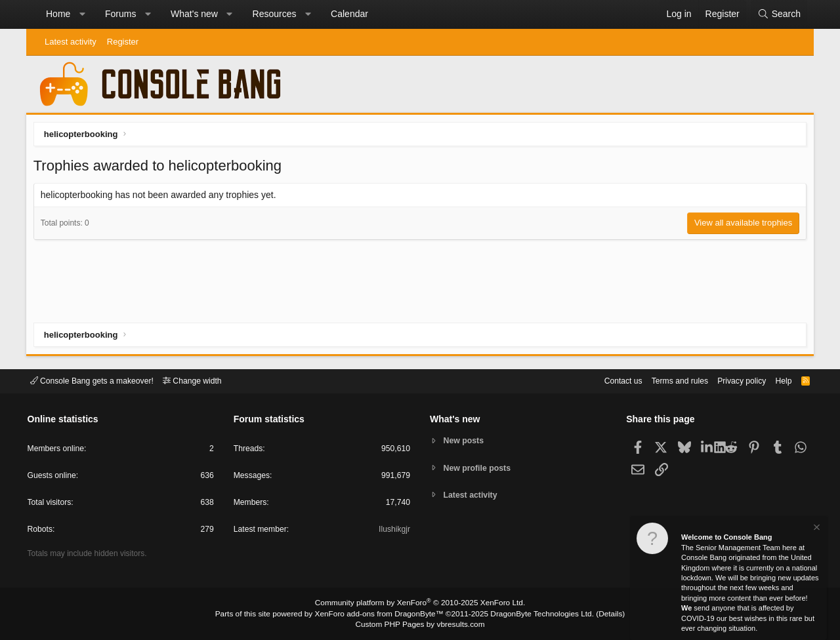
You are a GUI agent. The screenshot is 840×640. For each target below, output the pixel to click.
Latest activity (71, 42)
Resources (275, 14)
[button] (82, 14)
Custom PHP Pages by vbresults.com (420, 625)
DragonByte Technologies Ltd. (534, 614)
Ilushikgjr (393, 531)
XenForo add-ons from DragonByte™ (382, 614)
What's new (194, 14)
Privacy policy (732, 380)
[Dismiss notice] (816, 529)
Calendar (349, 14)
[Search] (779, 14)
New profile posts (480, 468)
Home (58, 14)
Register (123, 42)
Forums (120, 14)
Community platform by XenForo (420, 605)
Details (597, 614)
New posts (466, 440)
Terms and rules (666, 380)
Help (777, 380)
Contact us (606, 380)
